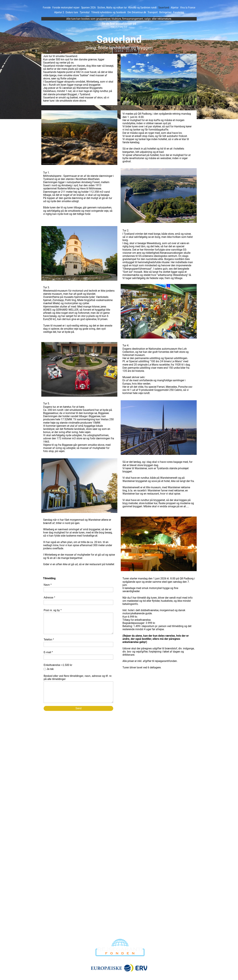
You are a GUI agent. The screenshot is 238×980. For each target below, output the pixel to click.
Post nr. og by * (53, 610)
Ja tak (50, 669)
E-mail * (48, 652)
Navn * (48, 585)
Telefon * (49, 640)
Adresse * (49, 598)
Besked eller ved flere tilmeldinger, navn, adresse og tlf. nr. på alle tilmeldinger (78, 677)
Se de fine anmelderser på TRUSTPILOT (119, 25)
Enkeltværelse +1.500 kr (58, 665)
